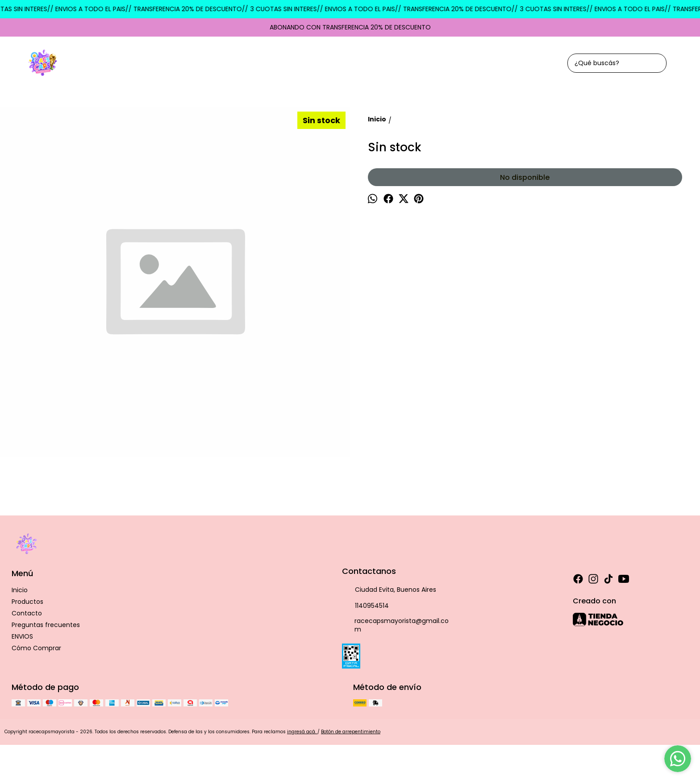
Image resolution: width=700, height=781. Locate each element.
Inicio (20, 590)
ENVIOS (22, 636)
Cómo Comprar (36, 648)
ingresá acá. (302, 732)
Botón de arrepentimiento (351, 732)
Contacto (27, 613)
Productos (27, 602)
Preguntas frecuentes (46, 625)
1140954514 (365, 606)
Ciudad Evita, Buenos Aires (389, 590)
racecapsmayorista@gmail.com (396, 625)
